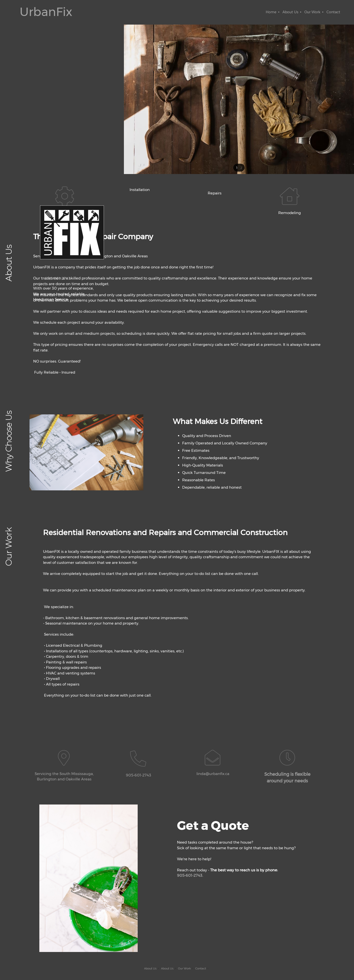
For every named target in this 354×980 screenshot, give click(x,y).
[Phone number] (54, 278)
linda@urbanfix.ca (213, 774)
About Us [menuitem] (150, 968)
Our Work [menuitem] (184, 968)
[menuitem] (271, 12)
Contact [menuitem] (201, 968)
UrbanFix (46, 12)
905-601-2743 (139, 775)
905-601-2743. (190, 875)
